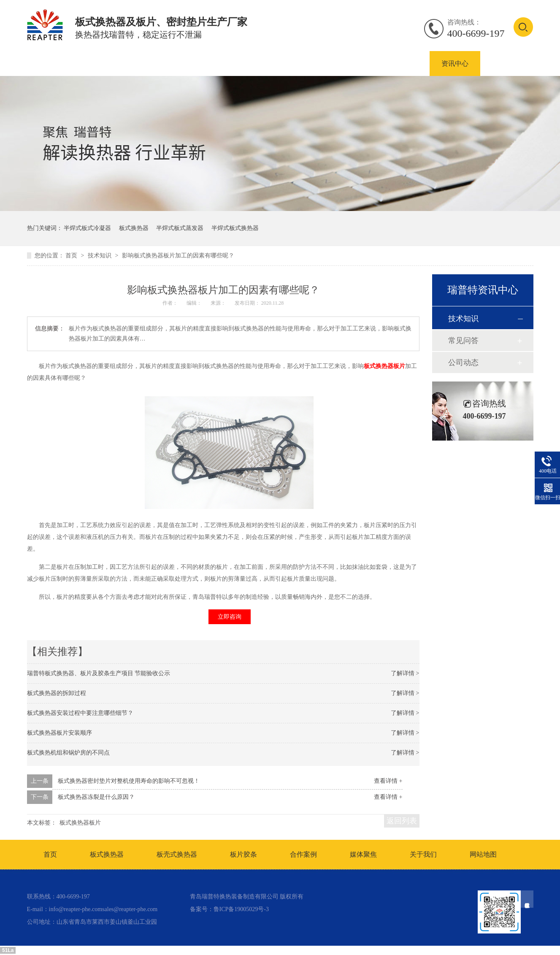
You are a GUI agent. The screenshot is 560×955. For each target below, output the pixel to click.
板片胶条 (243, 854)
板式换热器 (131, 64)
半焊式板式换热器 (235, 228)
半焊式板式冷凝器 (87, 228)
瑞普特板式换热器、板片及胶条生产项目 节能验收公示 (99, 673)
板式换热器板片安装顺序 (60, 733)
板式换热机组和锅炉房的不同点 (68, 753)
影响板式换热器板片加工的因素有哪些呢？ (178, 256)
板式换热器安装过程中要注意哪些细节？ (80, 713)
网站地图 (483, 854)
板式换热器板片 (259, 64)
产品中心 (77, 64)
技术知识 (100, 256)
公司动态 (463, 363)
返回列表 (402, 821)
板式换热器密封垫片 (337, 64)
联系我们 (506, 64)
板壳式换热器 (192, 64)
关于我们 (423, 854)
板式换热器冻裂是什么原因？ (96, 797)
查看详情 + (388, 781)
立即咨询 (230, 617)
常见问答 (463, 341)
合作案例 (404, 64)
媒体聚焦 (363, 854)
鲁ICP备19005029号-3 (241, 909)
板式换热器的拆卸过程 (57, 693)
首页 (33, 64)
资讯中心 (455, 64)
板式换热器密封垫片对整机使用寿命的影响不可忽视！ (129, 781)
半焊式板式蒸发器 (180, 228)
